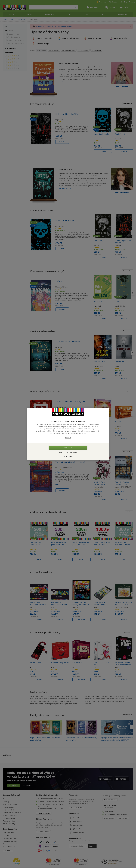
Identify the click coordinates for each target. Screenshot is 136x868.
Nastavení (68, 457)
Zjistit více (68, 438)
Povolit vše (68, 448)
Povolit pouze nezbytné (68, 452)
